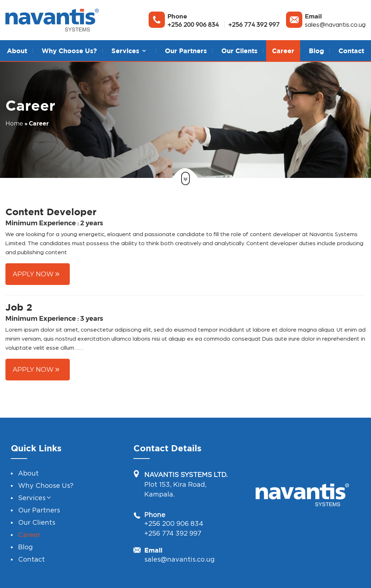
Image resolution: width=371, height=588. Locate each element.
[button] (144, 51)
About (17, 51)
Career (283, 51)
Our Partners (186, 51)
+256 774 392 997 (254, 24)
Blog (316, 51)
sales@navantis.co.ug (335, 24)
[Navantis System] (52, 20)
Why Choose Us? (69, 51)
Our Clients (239, 51)
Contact (351, 51)
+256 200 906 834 (193, 24)
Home (14, 123)
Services (32, 498)
